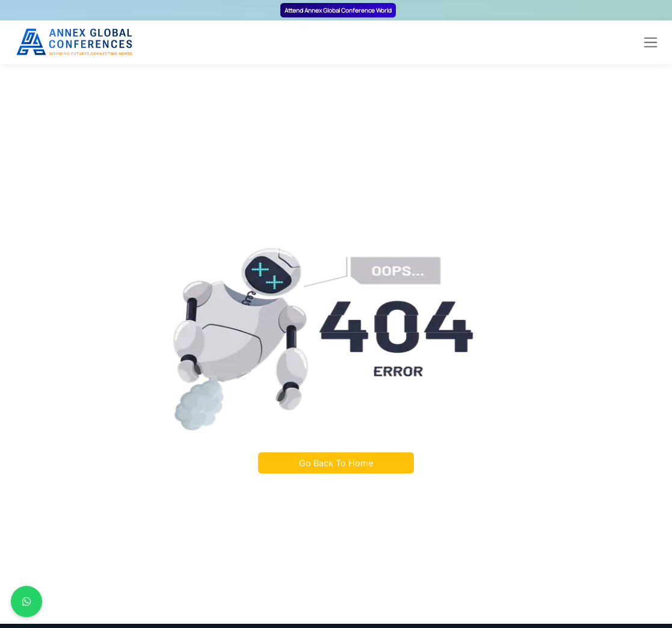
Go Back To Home (336, 463)
